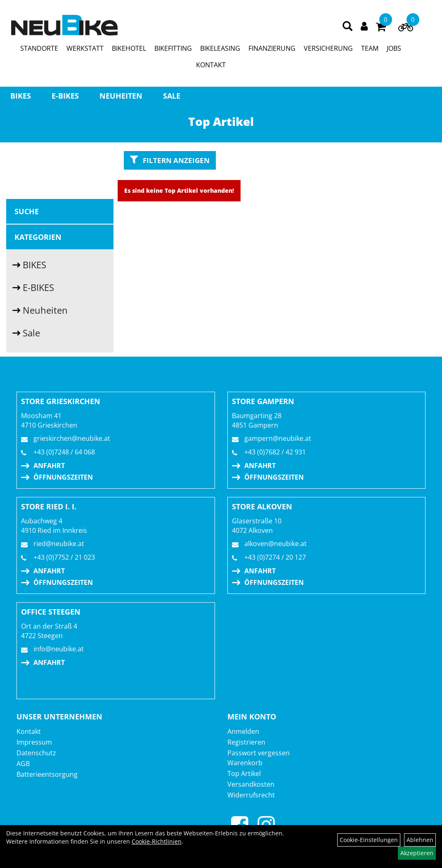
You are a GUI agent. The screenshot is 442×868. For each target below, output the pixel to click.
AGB (23, 764)
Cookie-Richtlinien (157, 841)
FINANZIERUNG (272, 48)
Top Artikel (244, 773)
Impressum (34, 742)
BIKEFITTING (173, 48)
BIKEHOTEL (129, 48)
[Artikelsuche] (347, 27)
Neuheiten (121, 96)
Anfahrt (49, 466)
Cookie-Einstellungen (369, 840)
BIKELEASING (220, 48)
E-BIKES (65, 96)
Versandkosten (251, 784)
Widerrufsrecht (251, 795)
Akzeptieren (417, 853)
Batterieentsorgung (47, 774)
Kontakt (29, 731)
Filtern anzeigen (170, 160)
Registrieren (246, 742)
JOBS (394, 48)
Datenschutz (36, 753)
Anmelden (243, 731)
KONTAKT (211, 65)
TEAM (370, 48)
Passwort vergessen (259, 753)
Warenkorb (245, 763)
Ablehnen (420, 840)
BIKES (21, 96)
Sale (172, 96)
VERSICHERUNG (328, 48)
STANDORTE (39, 48)
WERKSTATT (85, 48)
